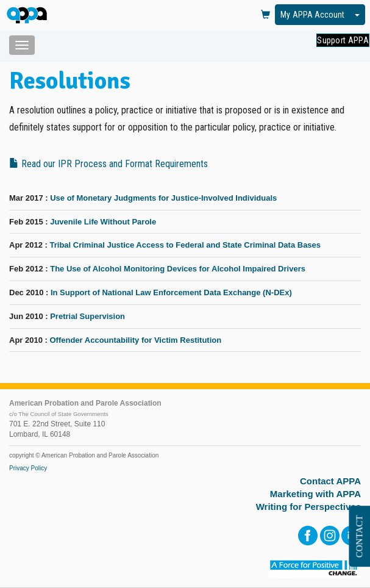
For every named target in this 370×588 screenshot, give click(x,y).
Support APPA (343, 40)
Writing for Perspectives (308, 507)
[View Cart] (265, 15)
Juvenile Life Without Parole (103, 222)
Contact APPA (330, 481)
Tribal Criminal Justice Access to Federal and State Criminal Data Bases (185, 245)
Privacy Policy (28, 468)
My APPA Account (312, 15)
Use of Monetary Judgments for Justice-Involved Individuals (163, 198)
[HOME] (29, 16)
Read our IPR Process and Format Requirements (109, 164)
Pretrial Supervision (87, 316)
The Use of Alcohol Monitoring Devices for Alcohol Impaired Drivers (178, 269)
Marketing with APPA (315, 494)
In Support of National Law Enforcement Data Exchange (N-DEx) (171, 292)
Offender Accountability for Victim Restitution (135, 340)
